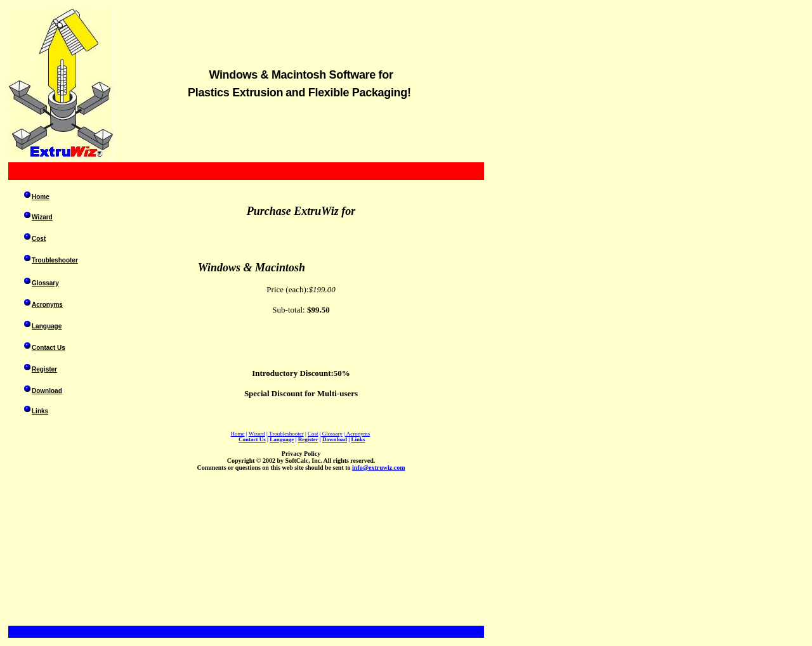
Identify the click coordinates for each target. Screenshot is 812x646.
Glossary (332, 434)
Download (335, 439)
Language (282, 439)
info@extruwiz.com (378, 468)
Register (308, 439)
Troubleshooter (286, 434)
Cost (313, 434)
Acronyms (358, 434)
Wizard (257, 434)
